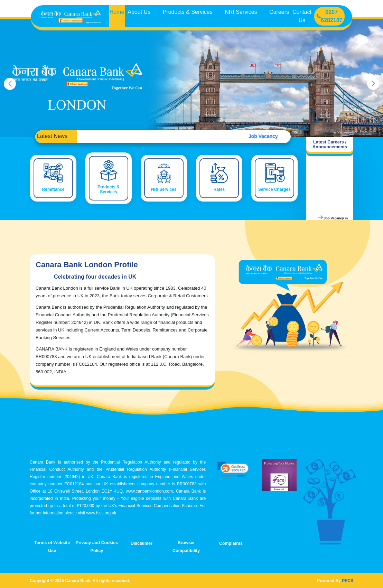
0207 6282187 (329, 16)
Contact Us (302, 16)
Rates (219, 189)
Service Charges (274, 189)
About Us (140, 12)
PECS (348, 581)
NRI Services (242, 12)
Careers (279, 12)
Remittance (53, 189)
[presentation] (10, 84)
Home (117, 12)
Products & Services (189, 12)
